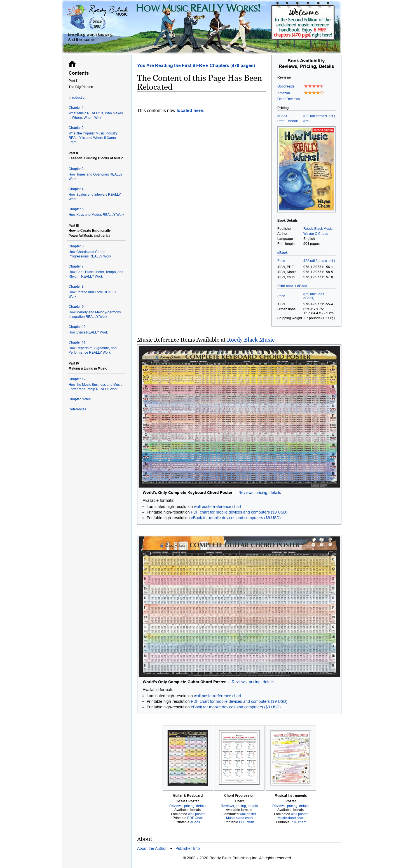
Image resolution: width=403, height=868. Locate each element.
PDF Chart (195, 818)
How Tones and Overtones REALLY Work (96, 174)
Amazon (284, 93)
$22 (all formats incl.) (319, 116)
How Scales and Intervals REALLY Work (96, 194)
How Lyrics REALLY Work (96, 329)
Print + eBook (288, 121)
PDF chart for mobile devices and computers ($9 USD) (239, 512)
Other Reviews (289, 99)
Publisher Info (188, 848)
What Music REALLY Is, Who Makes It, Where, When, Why (96, 113)
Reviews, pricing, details (260, 493)
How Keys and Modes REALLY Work (96, 212)
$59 (306, 121)
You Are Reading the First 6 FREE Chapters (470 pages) (196, 66)
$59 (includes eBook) (314, 296)
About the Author (152, 848)
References (77, 409)
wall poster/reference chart (218, 507)
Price (281, 261)
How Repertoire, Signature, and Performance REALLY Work (96, 347)
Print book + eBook (292, 286)
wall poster (196, 814)
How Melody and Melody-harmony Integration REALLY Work (96, 312)
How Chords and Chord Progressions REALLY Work (96, 251)
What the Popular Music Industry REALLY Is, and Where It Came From (96, 135)
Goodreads (286, 86)
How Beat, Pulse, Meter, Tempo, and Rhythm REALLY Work (96, 271)
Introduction (78, 98)
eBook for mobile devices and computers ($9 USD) (236, 518)
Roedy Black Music (251, 340)
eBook (282, 116)
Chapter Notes (80, 399)
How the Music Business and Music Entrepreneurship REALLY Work (96, 384)
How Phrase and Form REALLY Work (96, 291)
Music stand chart (239, 818)
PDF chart (247, 822)
